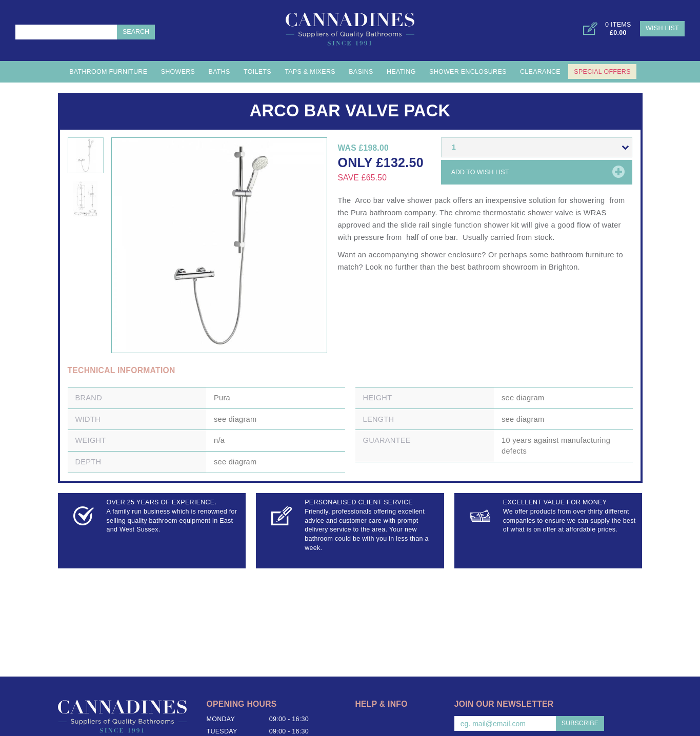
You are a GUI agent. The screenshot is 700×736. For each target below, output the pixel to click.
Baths (219, 72)
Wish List (662, 28)
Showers (178, 72)
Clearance (540, 72)
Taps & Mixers (310, 72)
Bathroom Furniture (108, 72)
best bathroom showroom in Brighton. (516, 267)
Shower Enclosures (468, 72)
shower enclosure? (453, 255)
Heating (401, 72)
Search (136, 32)
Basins (361, 72)
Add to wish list (480, 172)
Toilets (257, 72)
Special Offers (602, 72)
